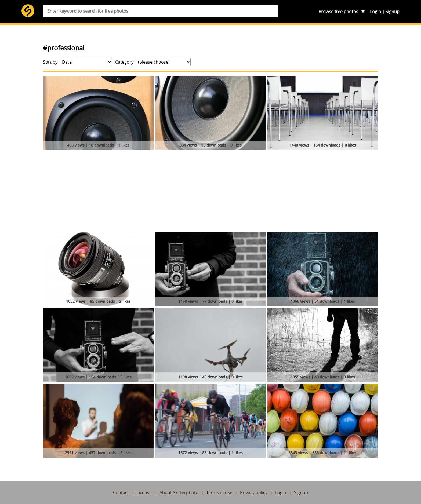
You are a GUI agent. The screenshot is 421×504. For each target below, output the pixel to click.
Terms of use (219, 492)
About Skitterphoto (179, 492)
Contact (121, 492)
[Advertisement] (210, 192)
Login (375, 12)
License (144, 492)
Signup (393, 12)
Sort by (50, 62)
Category (124, 62)
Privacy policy (254, 492)
